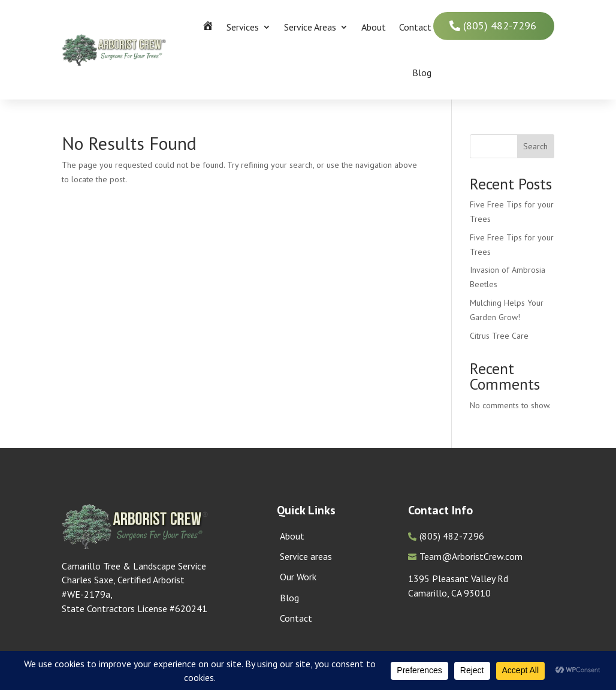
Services (243, 27)
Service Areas (310, 27)
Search (535, 146)
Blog (422, 73)
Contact (415, 27)
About (374, 27)
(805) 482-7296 (500, 25)
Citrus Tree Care (499, 336)
